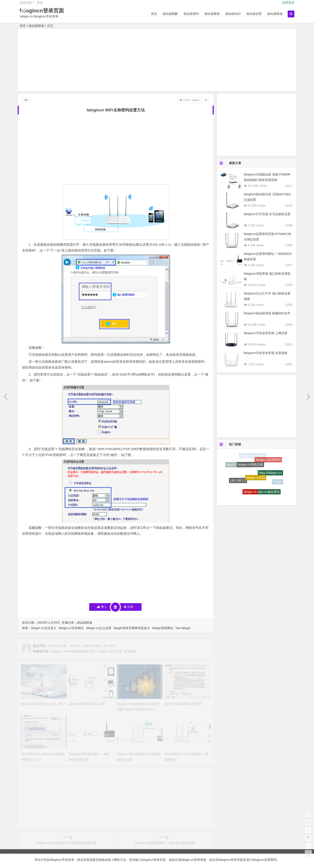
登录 (40, 3)
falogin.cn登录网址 (71, 628)
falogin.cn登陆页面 (250, 467)
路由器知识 (233, 14)
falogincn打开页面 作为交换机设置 (267, 214)
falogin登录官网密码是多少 (132, 628)
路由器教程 (212, 14)
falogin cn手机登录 (253, 456)
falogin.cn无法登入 (44, 628)
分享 (129, 607)
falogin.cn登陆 (256, 481)
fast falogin (183, 628)
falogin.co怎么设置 (99, 628)
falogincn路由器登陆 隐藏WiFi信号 (267, 313)
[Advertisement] (157, 61)
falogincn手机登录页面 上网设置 (266, 333)
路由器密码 (191, 14)
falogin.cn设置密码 (268, 461)
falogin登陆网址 (163, 628)
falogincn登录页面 (42, 11)
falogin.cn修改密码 (267, 493)
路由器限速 (275, 14)
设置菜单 (288, 3)
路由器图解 (170, 14)
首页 (154, 14)
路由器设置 (254, 14)
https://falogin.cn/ (270, 475)
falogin (277, 482)
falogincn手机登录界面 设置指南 (266, 353)
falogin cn (250, 494)
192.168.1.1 (238, 482)
